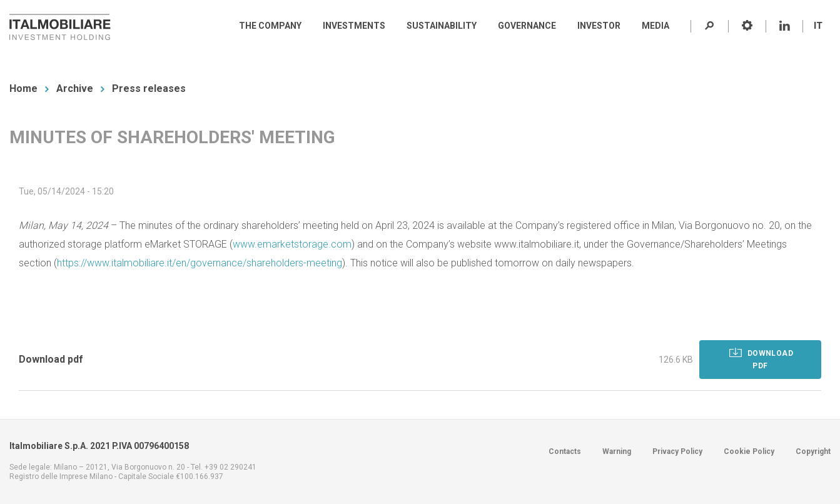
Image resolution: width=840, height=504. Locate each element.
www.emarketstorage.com (292, 244)
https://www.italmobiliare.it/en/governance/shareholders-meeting (200, 263)
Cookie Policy (749, 451)
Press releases (149, 88)
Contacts (565, 451)
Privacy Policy (677, 451)
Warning (617, 451)
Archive (75, 88)
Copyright (813, 451)
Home (23, 88)
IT (818, 26)
